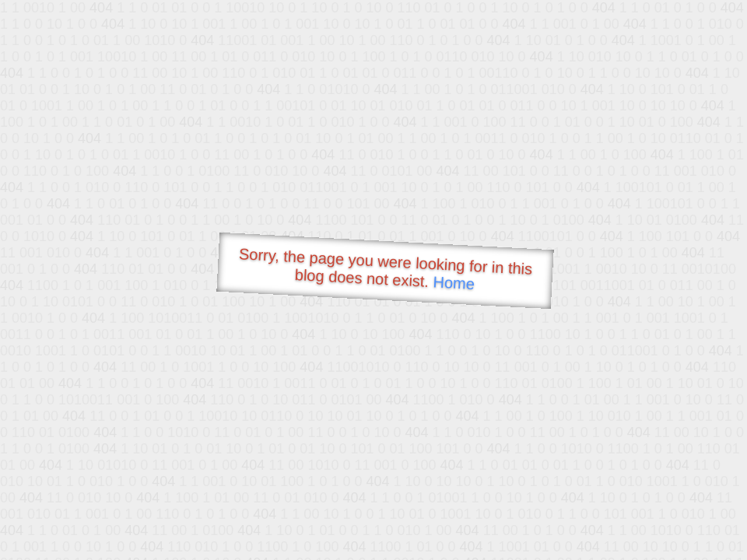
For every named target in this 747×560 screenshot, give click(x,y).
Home (454, 283)
